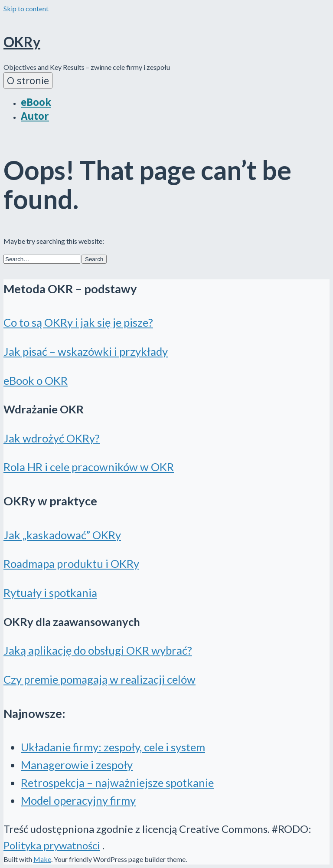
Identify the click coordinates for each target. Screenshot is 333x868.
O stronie (28, 80)
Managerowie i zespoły (77, 765)
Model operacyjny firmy (78, 800)
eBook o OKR (36, 380)
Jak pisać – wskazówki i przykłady (86, 351)
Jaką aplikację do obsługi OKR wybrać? (98, 650)
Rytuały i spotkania (50, 593)
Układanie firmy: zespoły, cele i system (113, 747)
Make (42, 859)
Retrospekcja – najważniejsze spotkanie (117, 783)
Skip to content (26, 8)
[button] (94, 259)
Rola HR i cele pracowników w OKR (89, 467)
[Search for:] (42, 259)
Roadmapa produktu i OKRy (71, 563)
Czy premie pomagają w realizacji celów (100, 679)
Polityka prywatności (52, 845)
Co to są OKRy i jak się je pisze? (78, 322)
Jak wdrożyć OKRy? (52, 438)
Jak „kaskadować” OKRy (62, 535)
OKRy (22, 42)
